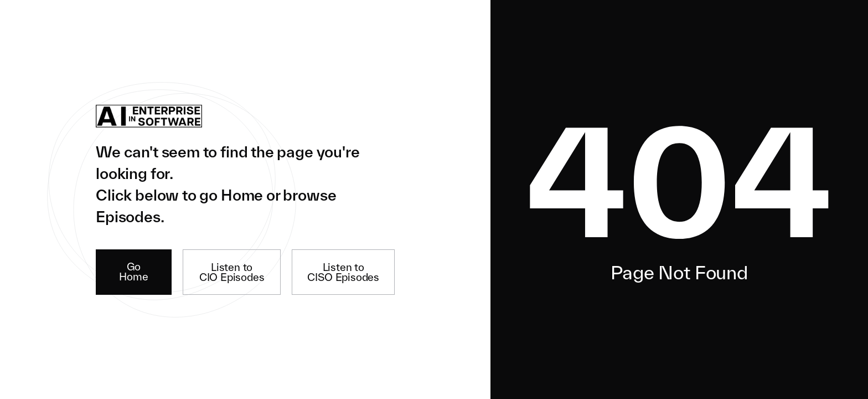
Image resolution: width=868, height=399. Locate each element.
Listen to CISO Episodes (343, 272)
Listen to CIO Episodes (232, 272)
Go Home (133, 272)
